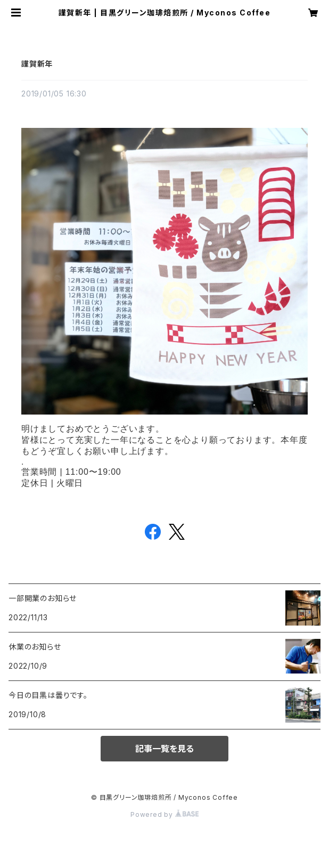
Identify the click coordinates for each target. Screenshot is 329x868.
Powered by (164, 814)
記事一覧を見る (164, 749)
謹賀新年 (37, 64)
